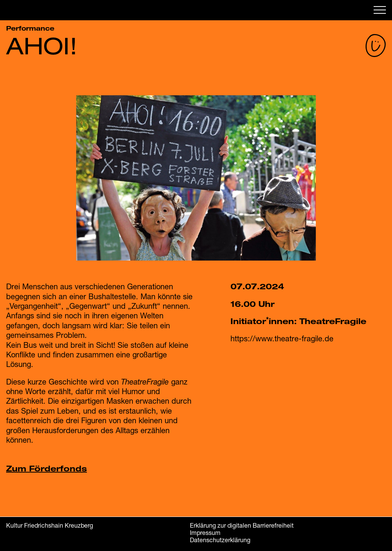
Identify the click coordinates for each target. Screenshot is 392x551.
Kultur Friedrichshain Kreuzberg (50, 525)
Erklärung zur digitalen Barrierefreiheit (242, 525)
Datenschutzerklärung (220, 540)
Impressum (205, 532)
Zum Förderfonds (47, 468)
